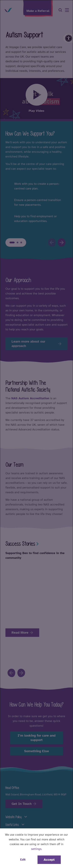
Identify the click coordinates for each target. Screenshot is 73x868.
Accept (49, 860)
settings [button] (36, 849)
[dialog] (36, 434)
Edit (23, 860)
